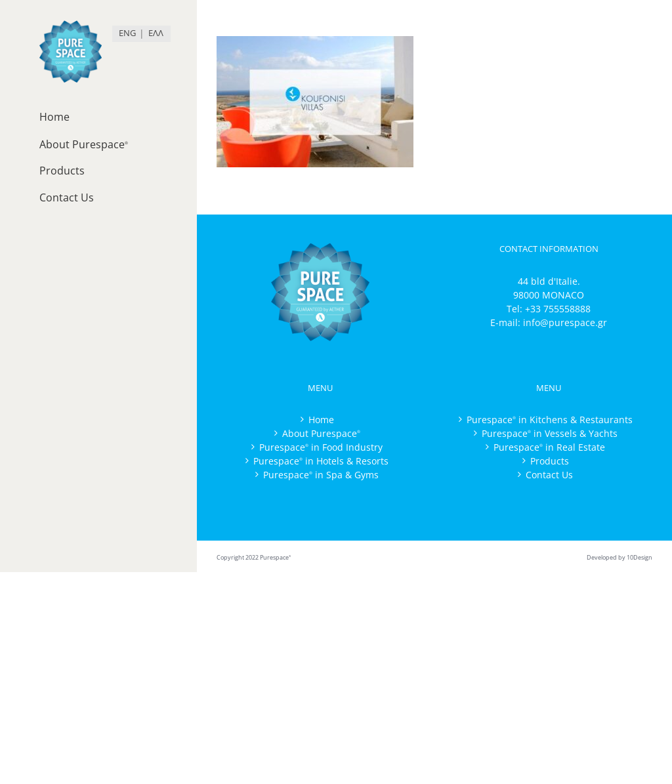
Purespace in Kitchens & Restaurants (550, 420)
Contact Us (549, 475)
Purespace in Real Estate (549, 447)
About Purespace (321, 433)
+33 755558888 (558, 309)
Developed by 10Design (619, 557)
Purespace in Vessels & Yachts (550, 433)
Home (321, 420)
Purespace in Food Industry (321, 447)
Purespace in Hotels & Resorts (321, 461)
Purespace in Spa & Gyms (321, 475)
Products (550, 461)
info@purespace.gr (565, 322)
